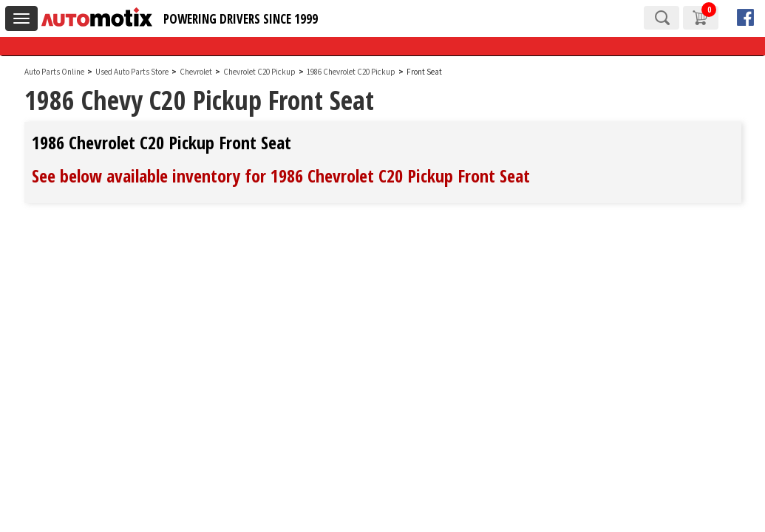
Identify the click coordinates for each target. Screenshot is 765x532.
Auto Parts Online (54, 72)
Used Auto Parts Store (132, 72)
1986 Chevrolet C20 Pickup (352, 72)
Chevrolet (196, 72)
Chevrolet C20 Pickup (260, 72)
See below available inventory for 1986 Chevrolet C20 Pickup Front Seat (281, 175)
